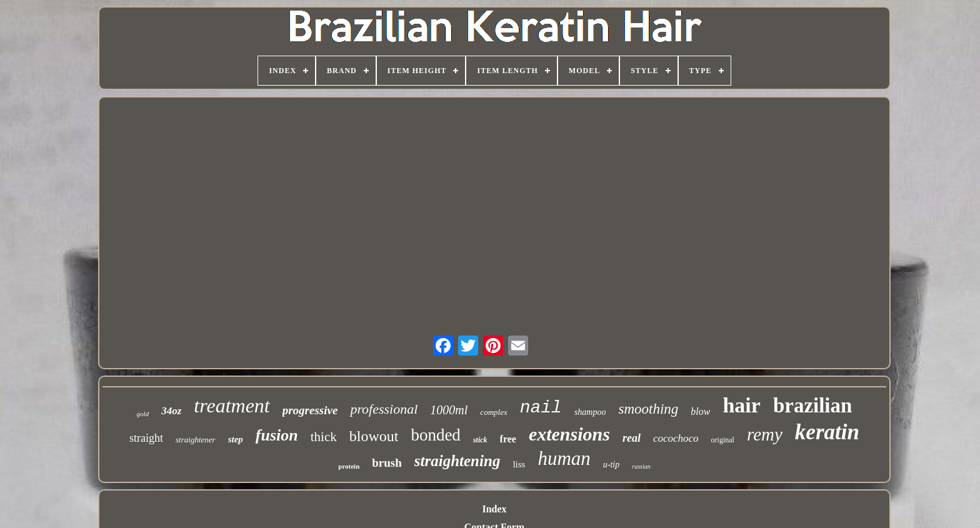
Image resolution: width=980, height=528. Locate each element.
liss (519, 464)
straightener (196, 440)
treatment (232, 406)
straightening (457, 461)
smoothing (648, 409)
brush (387, 463)
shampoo (590, 412)
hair (741, 405)
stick (480, 440)
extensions (569, 434)
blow (700, 411)
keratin (827, 432)
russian (641, 466)
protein (349, 466)
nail (541, 408)
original (723, 440)
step (236, 439)
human (564, 458)
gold (143, 414)
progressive (310, 410)
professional (384, 409)
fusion (277, 435)
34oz (171, 411)
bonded (435, 435)
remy (765, 434)
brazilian (813, 406)
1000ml (449, 410)
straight (146, 438)
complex (493, 412)
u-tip (611, 465)
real (632, 438)
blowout (374, 436)
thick (324, 437)
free (508, 439)
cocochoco (676, 438)
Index (494, 509)
